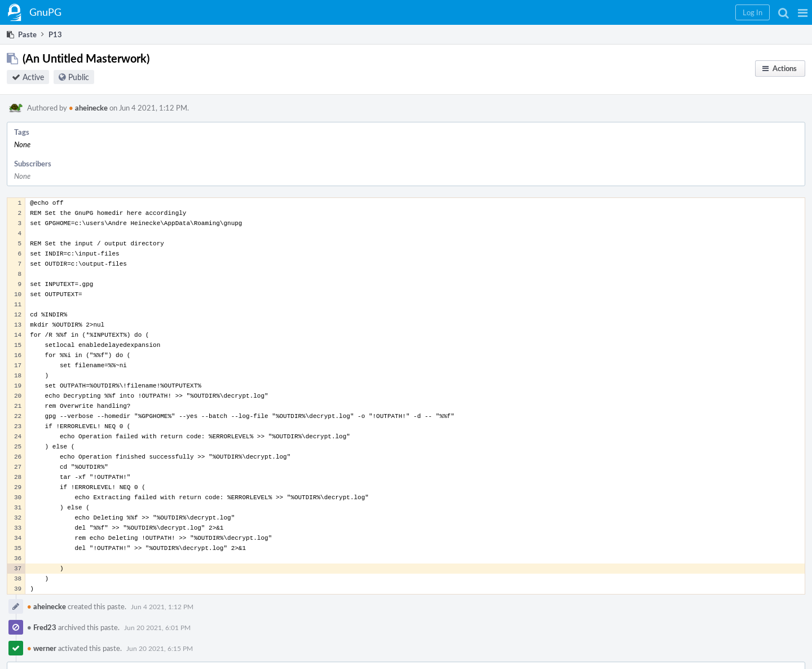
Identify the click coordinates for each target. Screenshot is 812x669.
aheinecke (88, 108)
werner (42, 648)
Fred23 (42, 627)
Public (79, 77)
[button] (803, 12)
